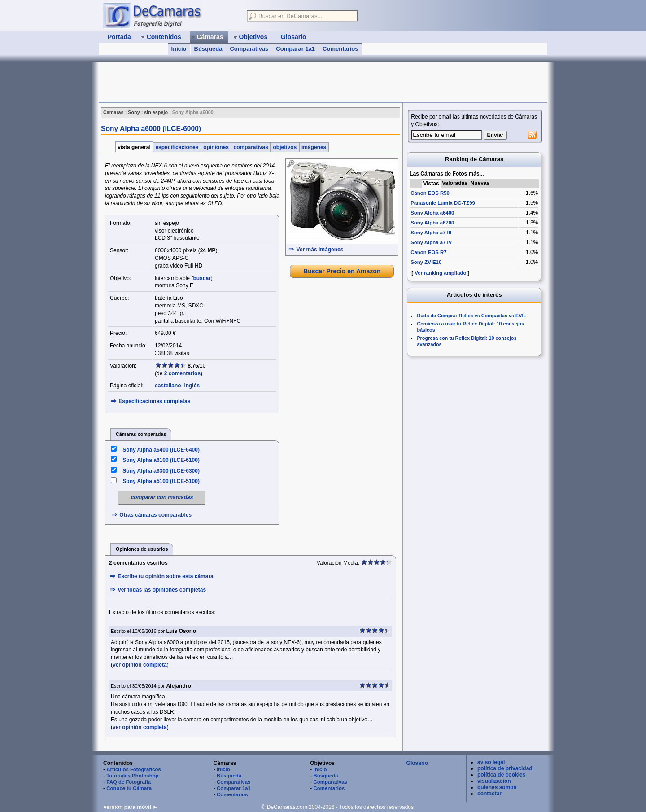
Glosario (417, 763)
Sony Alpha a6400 (432, 213)
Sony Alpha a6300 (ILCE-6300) (161, 471)
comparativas (251, 147)
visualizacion (494, 781)
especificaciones (177, 147)
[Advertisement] (262, 82)
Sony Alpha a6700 (432, 223)
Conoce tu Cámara (129, 788)
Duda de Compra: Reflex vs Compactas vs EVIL (471, 316)
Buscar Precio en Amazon (342, 271)
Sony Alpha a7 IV (431, 242)
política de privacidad (505, 768)
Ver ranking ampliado (440, 273)
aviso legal (491, 762)
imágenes (314, 147)
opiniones (216, 147)
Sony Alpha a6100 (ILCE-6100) (161, 460)
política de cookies (501, 775)
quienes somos (497, 787)
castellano (168, 386)
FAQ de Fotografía (129, 782)
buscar (202, 278)
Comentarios (340, 49)
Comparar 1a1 (295, 49)
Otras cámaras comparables (155, 515)
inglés (192, 386)
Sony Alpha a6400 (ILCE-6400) (161, 450)
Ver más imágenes (320, 250)
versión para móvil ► (131, 807)
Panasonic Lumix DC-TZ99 (443, 203)
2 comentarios (182, 373)
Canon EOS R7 (428, 252)
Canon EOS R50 (430, 193)
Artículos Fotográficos (134, 769)
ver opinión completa (140, 665)
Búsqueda (208, 49)
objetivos (285, 147)
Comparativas (249, 49)
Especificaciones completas (154, 401)
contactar (489, 794)
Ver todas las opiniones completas (162, 590)
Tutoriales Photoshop (132, 776)
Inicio (179, 49)
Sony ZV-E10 (426, 262)
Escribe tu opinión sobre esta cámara (165, 576)
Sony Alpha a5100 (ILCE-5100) (161, 481)
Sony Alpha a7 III (431, 233)
